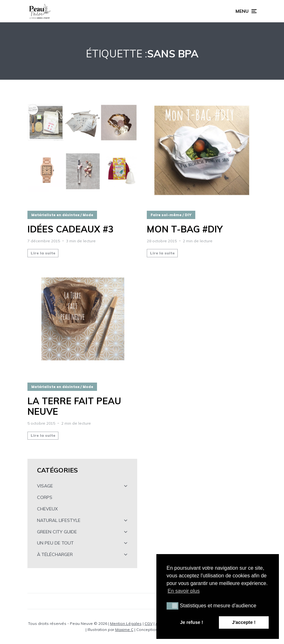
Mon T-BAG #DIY (185, 229)
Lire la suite (43, 253)
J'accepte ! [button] (244, 622)
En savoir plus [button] (184, 591)
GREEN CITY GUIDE (57, 532)
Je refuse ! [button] (191, 622)
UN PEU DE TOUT (55, 543)
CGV (149, 623)
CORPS (45, 497)
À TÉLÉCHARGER (55, 554)
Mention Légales (126, 623)
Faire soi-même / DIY (171, 215)
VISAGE (45, 486)
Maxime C (124, 629)
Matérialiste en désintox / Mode (62, 215)
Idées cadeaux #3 (71, 229)
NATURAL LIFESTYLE (59, 520)
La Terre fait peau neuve (74, 406)
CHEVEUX (47, 509)
